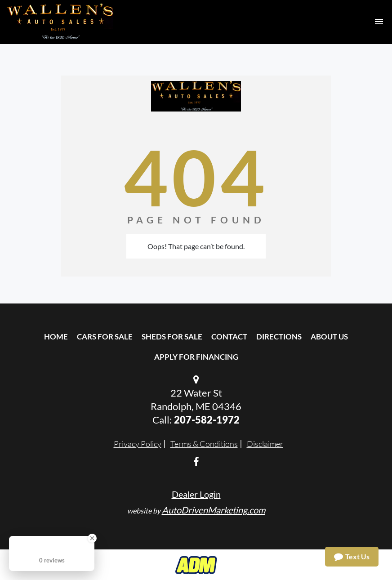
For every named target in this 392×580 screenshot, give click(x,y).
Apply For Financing (196, 357)
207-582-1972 (207, 420)
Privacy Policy (138, 444)
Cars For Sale (105, 337)
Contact (229, 337)
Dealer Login (196, 494)
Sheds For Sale (172, 337)
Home (56, 337)
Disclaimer (265, 444)
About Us (329, 337)
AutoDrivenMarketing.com (214, 510)
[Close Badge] (92, 538)
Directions (279, 337)
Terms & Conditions (204, 444)
